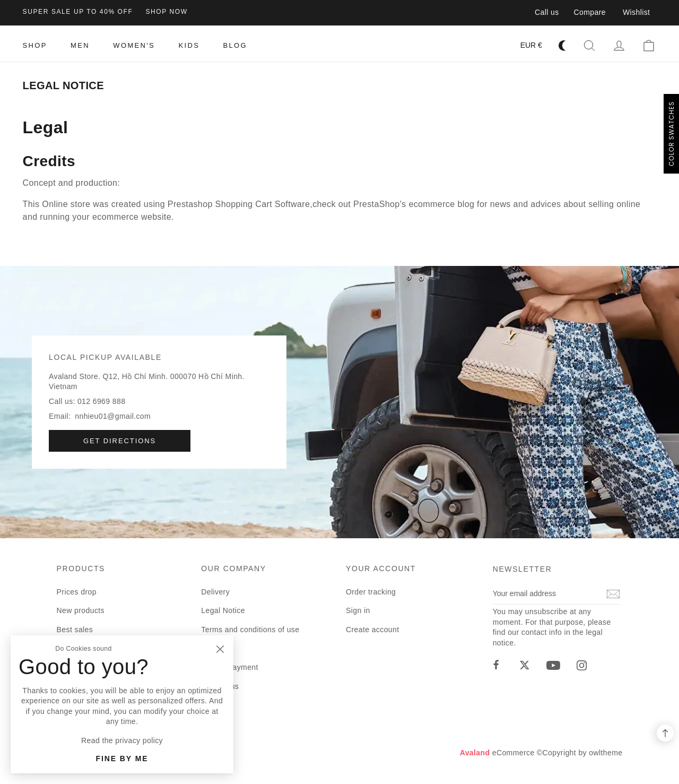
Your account (381, 568)
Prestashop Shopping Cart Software (239, 204)
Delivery (215, 592)
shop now (166, 12)
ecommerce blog (441, 204)
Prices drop (77, 592)
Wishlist (636, 12)
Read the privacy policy (122, 740)
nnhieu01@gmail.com (113, 416)
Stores (212, 724)
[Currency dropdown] (531, 46)
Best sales (75, 630)
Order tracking (371, 592)
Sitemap (215, 705)
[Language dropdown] (500, 46)
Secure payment (230, 667)
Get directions (120, 441)
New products (81, 610)
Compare (590, 12)
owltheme (606, 753)
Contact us (220, 686)
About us (216, 648)
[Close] (220, 649)
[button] (589, 46)
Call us (547, 12)
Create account (373, 630)
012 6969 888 (101, 401)
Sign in (358, 610)
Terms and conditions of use (250, 630)
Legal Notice (223, 610)
